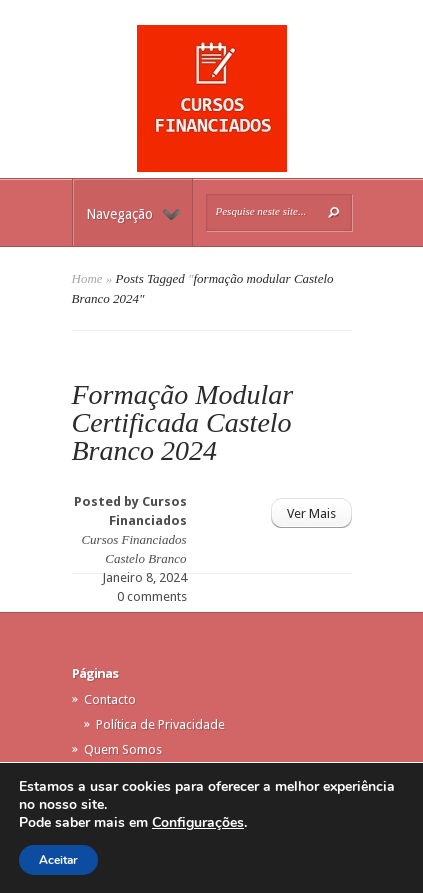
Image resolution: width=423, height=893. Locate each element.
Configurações (198, 823)
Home (87, 278)
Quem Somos (123, 749)
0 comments (152, 596)
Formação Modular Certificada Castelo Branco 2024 (183, 422)
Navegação (133, 214)
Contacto (110, 699)
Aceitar (58, 860)
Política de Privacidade (160, 724)
